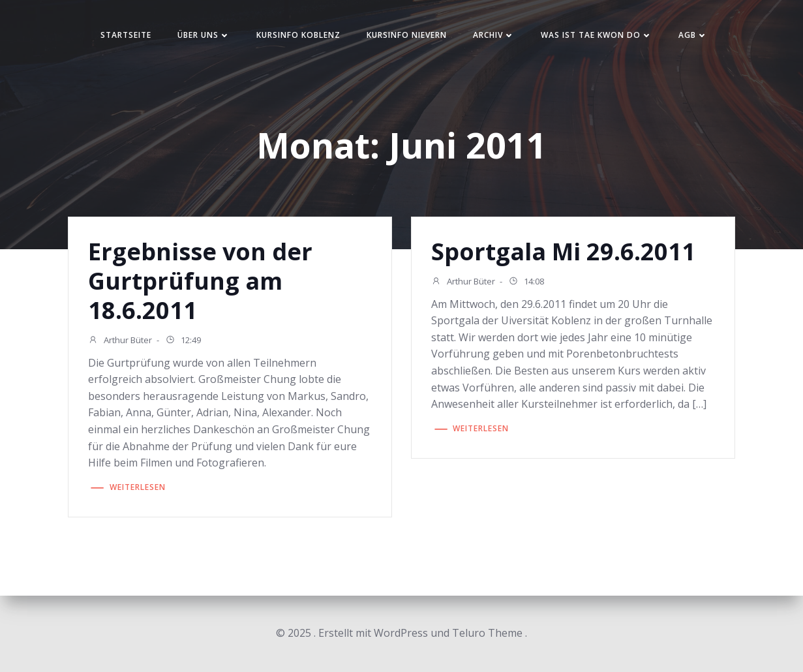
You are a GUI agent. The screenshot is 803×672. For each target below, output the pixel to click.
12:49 (183, 341)
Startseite (126, 35)
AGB (693, 35)
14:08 (526, 283)
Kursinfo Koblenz (298, 35)
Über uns (204, 35)
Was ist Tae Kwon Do (597, 35)
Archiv (494, 35)
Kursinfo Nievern (407, 35)
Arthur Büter (120, 341)
